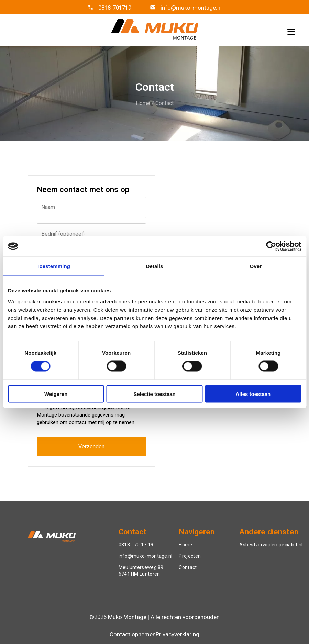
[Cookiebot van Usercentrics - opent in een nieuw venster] (271, 246)
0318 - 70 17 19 (136, 545)
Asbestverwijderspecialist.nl (271, 545)
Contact (164, 103)
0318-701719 (115, 8)
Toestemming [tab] (53, 266)
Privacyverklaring (178, 634)
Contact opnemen (133, 634)
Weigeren (56, 394)
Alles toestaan (253, 394)
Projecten (190, 556)
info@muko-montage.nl (190, 8)
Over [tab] (256, 266)
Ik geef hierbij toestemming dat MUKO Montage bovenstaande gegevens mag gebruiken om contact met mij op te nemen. (86, 415)
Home (143, 103)
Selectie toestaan (154, 394)
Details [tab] (155, 266)
